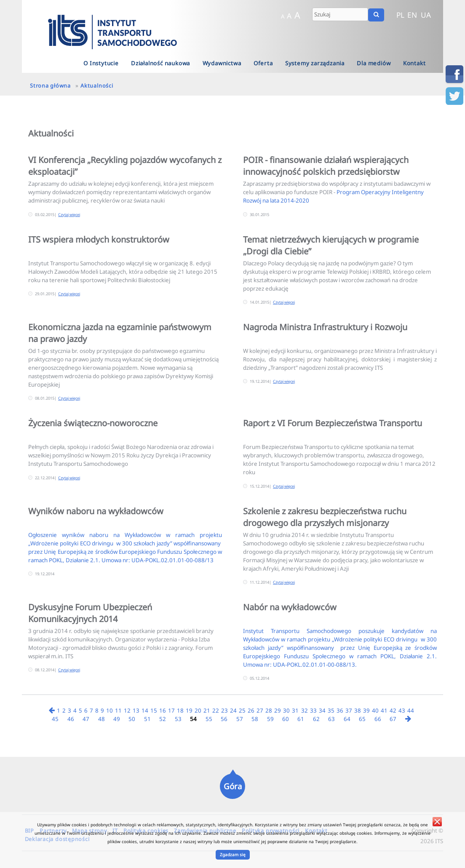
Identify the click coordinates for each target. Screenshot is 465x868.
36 (340, 710)
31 (295, 710)
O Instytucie (101, 63)
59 (270, 719)
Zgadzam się (233, 855)
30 (286, 710)
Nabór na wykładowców (290, 607)
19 (189, 710)
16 (163, 710)
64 (347, 719)
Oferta (263, 63)
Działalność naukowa (160, 63)
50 (132, 719)
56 (224, 719)
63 (331, 719)
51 (147, 719)
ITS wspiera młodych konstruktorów (99, 239)
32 (305, 710)
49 (117, 719)
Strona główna (50, 85)
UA (426, 15)
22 (216, 710)
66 (378, 719)
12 (127, 710)
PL (400, 15)
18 (180, 710)
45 (55, 719)
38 (358, 710)
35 (331, 710)
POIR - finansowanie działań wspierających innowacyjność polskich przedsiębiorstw (326, 166)
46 (71, 719)
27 (260, 710)
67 (393, 719)
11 (118, 710)
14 (145, 710)
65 (362, 719)
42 (393, 710)
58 (255, 719)
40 (375, 710)
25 (242, 710)
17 (171, 710)
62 (316, 719)
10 (110, 710)
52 (163, 719)
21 (207, 710)
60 (286, 719)
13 (136, 710)
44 (411, 710)
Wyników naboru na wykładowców (96, 511)
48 (102, 719)
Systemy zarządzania (315, 63)
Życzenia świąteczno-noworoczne (93, 423)
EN (412, 15)
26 (251, 710)
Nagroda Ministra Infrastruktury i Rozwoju (325, 327)
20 (198, 710)
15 (154, 710)
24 (233, 710)
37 (349, 710)
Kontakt (414, 63)
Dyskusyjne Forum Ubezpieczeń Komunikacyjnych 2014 (90, 613)
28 (269, 710)
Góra (233, 786)
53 (178, 719)
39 (366, 710)
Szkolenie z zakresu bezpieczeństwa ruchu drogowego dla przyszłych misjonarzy (325, 517)
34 (322, 710)
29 (278, 710)
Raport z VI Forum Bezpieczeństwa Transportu (333, 423)
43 (402, 710)
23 (224, 710)
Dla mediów (374, 63)
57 (240, 719)
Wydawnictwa (222, 63)
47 (86, 719)
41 (384, 710)
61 (301, 719)
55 (209, 719)
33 (313, 710)
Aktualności (97, 85)
